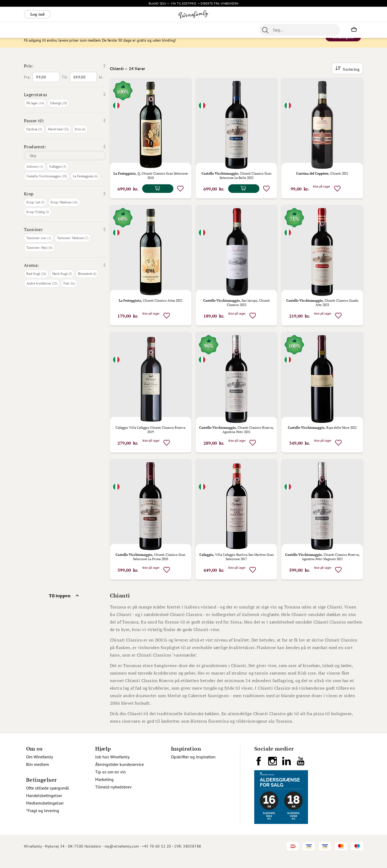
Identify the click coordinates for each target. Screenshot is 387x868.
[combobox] (300, 30)
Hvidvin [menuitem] (51, 30)
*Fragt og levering (43, 821)
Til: (64, 87)
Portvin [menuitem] (171, 30)
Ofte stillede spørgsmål (48, 798)
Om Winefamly (40, 767)
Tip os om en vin (110, 782)
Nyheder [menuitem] (142, 30)
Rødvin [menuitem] (33, 30)
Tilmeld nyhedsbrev (113, 797)
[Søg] (65, 166)
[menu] (131, 30)
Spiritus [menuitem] (218, 30)
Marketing (104, 790)
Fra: (27, 87)
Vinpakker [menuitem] (103, 30)
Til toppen (60, 606)
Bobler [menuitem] (83, 30)
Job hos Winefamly (112, 767)
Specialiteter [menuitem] (194, 30)
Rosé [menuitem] (68, 30)
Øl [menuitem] (157, 30)
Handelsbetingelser (44, 806)
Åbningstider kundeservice (119, 775)
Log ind (37, 14)
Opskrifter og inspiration (193, 767)
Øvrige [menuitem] (124, 30)
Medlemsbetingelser (45, 813)
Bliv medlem (37, 775)
